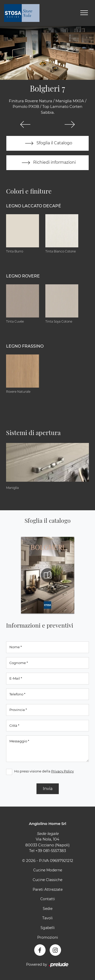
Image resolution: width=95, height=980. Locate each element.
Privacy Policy (62, 771)
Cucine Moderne (48, 870)
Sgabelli (48, 928)
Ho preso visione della (44, 771)
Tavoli (48, 918)
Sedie (48, 909)
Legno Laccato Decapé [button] (34, 206)
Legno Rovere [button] (23, 276)
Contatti (48, 899)
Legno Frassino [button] (25, 346)
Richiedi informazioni (48, 163)
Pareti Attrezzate (48, 889)
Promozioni (48, 937)
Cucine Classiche (48, 880)
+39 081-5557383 (51, 851)
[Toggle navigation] (84, 13)
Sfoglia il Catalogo (48, 143)
